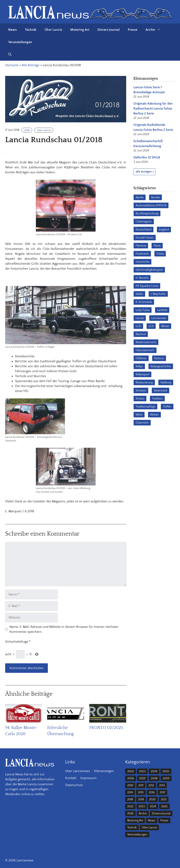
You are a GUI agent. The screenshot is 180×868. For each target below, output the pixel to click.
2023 (142, 807)
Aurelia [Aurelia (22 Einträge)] (155, 197)
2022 (130, 807)
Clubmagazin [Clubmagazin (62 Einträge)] (144, 222)
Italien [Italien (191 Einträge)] (139, 294)
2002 (131, 771)
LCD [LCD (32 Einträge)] (138, 326)
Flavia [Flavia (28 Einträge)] (157, 246)
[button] (10, 54)
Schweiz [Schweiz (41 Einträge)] (141, 391)
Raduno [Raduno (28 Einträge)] (159, 358)
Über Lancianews (78, 771)
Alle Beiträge (31, 65)
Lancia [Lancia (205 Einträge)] (140, 318)
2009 (166, 778)
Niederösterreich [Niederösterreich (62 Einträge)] (146, 342)
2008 (154, 778)
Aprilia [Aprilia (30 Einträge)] (140, 197)
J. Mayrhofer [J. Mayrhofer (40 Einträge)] (158, 294)
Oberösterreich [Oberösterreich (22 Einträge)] (145, 350)
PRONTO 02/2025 (106, 728)
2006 (131, 778)
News (12, 30)
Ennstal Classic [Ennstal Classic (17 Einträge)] (145, 238)
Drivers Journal (109, 30)
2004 (154, 771)
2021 (164, 800)
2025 (164, 807)
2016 (152, 792)
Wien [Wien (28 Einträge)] (139, 415)
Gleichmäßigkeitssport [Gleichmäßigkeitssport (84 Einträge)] (149, 270)
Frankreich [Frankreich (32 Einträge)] (142, 254)
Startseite (12, 65)
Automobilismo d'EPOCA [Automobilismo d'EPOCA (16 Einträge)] (151, 205)
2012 (151, 785)
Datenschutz (74, 785)
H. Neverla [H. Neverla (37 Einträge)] (142, 278)
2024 (153, 807)
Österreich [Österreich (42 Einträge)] (142, 423)
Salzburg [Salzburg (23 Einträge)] (166, 383)
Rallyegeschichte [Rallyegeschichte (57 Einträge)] (161, 366)
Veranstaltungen (20, 42)
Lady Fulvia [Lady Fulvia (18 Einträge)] (143, 310)
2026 (130, 814)
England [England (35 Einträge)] (164, 230)
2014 (130, 792)
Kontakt (71, 778)
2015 (141, 792)
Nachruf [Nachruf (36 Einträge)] (141, 334)
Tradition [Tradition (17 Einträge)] (157, 399)
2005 (166, 771)
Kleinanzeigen (104, 771)
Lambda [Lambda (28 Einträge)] (162, 310)
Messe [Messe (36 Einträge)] (165, 326)
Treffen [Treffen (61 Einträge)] (167, 407)
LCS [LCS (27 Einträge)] (151, 326)
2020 (152, 800)
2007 (142, 778)
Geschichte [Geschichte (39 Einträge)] (142, 262)
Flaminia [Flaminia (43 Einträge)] (141, 246)
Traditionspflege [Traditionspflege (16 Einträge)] (145, 407)
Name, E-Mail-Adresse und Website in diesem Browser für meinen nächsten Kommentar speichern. (64, 629)
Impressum (88, 778)
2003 (142, 771)
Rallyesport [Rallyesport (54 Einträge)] (142, 374)
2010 (130, 785)
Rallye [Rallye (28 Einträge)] (139, 366)
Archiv (155, 30)
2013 (162, 785)
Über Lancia (53, 30)
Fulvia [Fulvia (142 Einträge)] (160, 254)
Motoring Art (80, 30)
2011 (141, 785)
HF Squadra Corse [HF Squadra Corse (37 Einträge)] (147, 286)
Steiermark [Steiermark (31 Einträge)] (161, 391)
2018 (27, 130)
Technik (31, 30)
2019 (141, 800)
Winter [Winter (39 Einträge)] (154, 415)
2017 (162, 792)
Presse (133, 30)
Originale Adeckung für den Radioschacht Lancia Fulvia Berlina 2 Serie (153, 109)
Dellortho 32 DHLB (147, 157)
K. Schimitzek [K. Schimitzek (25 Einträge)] (144, 302)
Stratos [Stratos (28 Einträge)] (140, 399)
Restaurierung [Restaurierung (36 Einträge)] (144, 383)
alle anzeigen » (145, 172)
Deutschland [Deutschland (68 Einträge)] (144, 230)
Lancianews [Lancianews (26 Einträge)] (159, 318)
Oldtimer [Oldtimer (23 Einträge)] (141, 358)
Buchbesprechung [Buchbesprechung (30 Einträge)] (147, 214)
